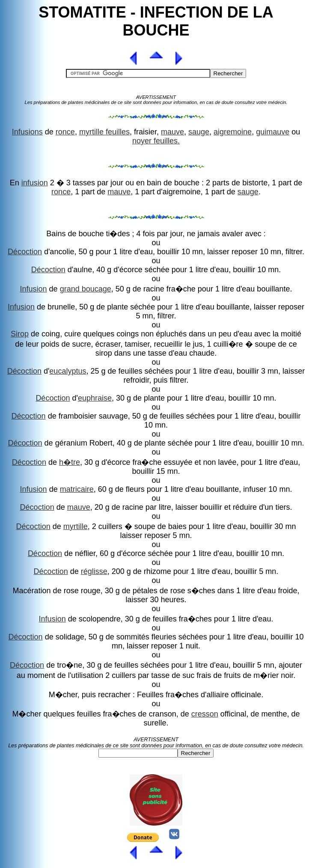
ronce (65, 132)
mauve (172, 132)
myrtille (76, 526)
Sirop (20, 334)
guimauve (273, 132)
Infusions (27, 132)
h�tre (70, 462)
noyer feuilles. (156, 141)
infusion (35, 183)
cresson (205, 714)
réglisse (94, 571)
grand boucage (86, 289)
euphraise (95, 398)
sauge (199, 132)
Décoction (25, 252)
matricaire (77, 489)
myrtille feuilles (104, 132)
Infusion (34, 289)
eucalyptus (68, 371)
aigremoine (233, 132)
